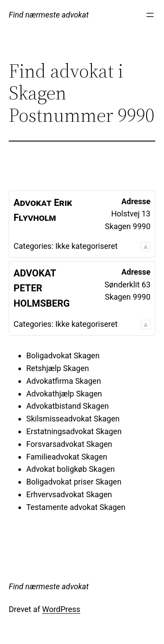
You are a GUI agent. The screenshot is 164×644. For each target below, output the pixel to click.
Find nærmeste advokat (49, 15)
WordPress (61, 609)
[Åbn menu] (150, 15)
